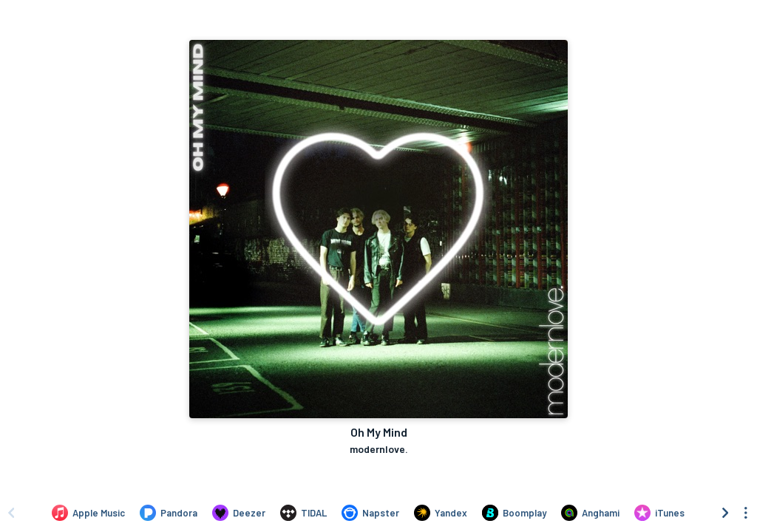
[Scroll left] (11, 513)
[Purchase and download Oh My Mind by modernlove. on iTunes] (659, 513)
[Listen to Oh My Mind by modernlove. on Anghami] (590, 513)
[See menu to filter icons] (746, 513)
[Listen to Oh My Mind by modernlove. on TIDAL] (303, 513)
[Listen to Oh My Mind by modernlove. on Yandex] (441, 513)
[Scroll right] (725, 513)
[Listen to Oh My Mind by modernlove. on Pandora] (169, 513)
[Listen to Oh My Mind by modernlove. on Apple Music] (88, 513)
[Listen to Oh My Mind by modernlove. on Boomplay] (514, 513)
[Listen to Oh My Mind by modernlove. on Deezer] (239, 513)
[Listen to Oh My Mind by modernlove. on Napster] (370, 513)
